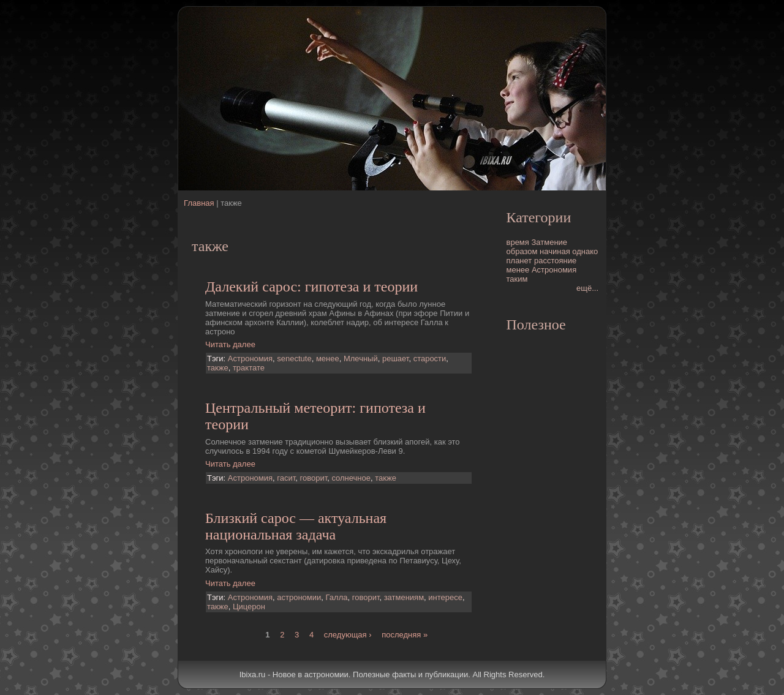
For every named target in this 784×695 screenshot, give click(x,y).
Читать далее (230, 344)
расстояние (555, 261)
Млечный (361, 359)
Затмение (549, 242)
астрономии (299, 597)
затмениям (404, 597)
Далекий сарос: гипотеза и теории (311, 287)
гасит (286, 478)
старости (430, 359)
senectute (294, 359)
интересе (445, 597)
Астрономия (250, 359)
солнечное (351, 478)
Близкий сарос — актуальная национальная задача (296, 526)
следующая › (348, 635)
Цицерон (249, 607)
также (218, 368)
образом (522, 251)
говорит (313, 478)
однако (585, 251)
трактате (249, 368)
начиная (555, 251)
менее (328, 359)
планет (519, 261)
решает (395, 359)
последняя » (405, 635)
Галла (337, 597)
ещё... (587, 288)
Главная (199, 203)
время (518, 242)
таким (517, 279)
